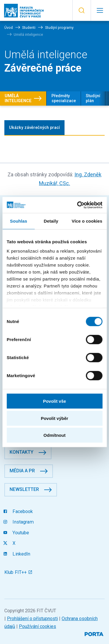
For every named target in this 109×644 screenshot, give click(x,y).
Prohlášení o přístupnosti (32, 619)
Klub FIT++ (18, 572)
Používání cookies (37, 626)
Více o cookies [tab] (87, 221)
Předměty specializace (64, 98)
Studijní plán (93, 98)
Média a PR (22, 471)
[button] (82, 10)
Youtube (17, 533)
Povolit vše (54, 401)
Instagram (19, 522)
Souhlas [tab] (18, 221)
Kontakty (22, 452)
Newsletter (24, 489)
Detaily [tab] (51, 221)
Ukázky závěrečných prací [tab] (34, 128)
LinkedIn (17, 554)
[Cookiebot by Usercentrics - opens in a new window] (78, 205)
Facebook (19, 511)
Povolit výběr (54, 418)
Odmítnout (55, 435)
